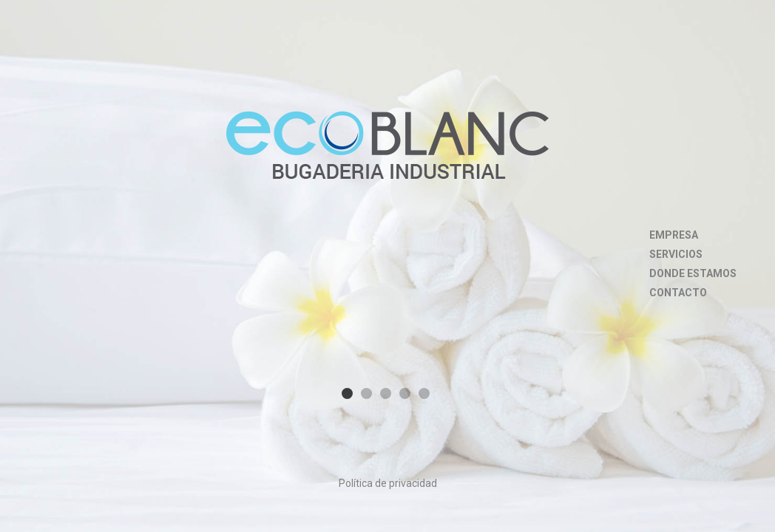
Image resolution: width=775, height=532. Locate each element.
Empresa (674, 235)
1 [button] (347, 393)
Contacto (678, 293)
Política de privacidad (388, 483)
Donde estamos (693, 273)
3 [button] (386, 393)
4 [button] (405, 393)
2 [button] (366, 393)
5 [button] (424, 393)
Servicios (676, 254)
